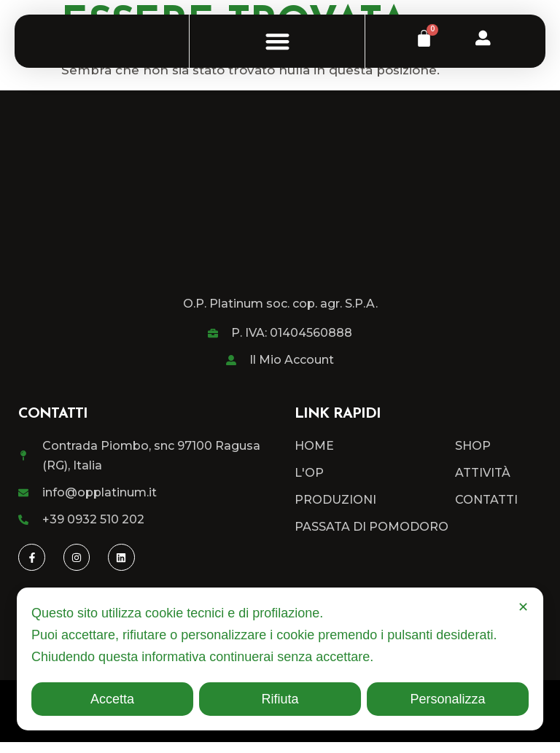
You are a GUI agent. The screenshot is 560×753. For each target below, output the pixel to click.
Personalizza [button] (447, 699)
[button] (277, 47)
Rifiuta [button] (280, 699)
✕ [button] (523, 607)
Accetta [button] (112, 699)
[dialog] (280, 659)
